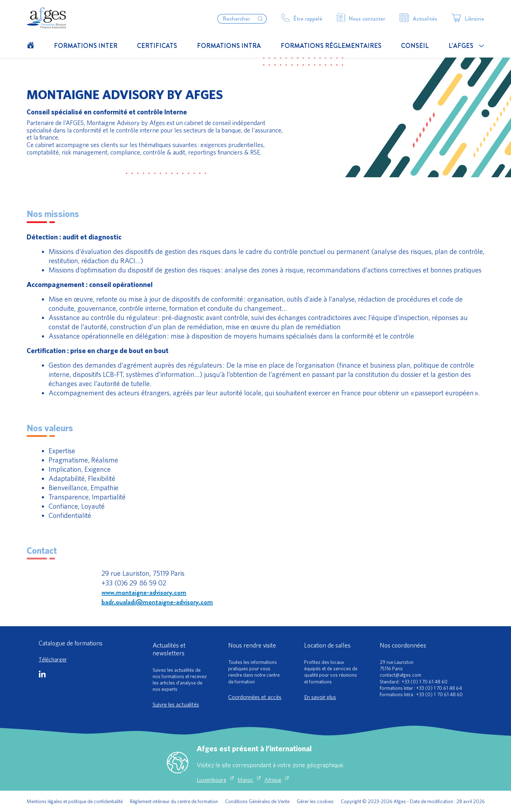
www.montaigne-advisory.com (144, 592)
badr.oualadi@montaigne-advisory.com (157, 602)
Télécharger (53, 659)
